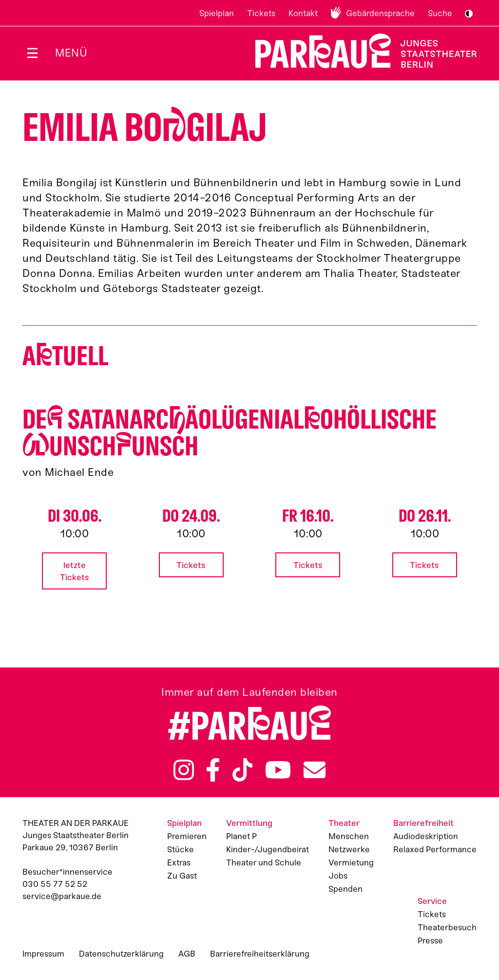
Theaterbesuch (447, 927)
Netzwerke (349, 849)
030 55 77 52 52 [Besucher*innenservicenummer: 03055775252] (55, 884)
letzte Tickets (75, 571)
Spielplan (217, 13)
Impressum (43, 954)
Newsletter (315, 770)
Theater (344, 823)
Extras (179, 862)
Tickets (261, 13)
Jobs (338, 876)
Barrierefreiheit (423, 823)
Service (432, 901)
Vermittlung (249, 823)
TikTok (242, 770)
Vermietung (351, 862)
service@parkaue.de (62, 896)
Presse (430, 941)
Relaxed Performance (435, 849)
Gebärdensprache (380, 13)
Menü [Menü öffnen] (71, 53)
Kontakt (303, 13)
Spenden (345, 889)
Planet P (241, 836)
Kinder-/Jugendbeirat (268, 849)
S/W (469, 14)
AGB (187, 954)
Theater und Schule (264, 862)
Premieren (187, 836)
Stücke (181, 849)
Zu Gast (182, 876)
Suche (440, 13)
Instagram (184, 770)
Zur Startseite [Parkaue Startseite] (360, 51)
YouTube (278, 770)
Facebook (213, 770)
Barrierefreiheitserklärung (260, 954)
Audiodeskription (426, 836)
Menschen (349, 836)
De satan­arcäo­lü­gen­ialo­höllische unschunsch (230, 433)
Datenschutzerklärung (121, 954)
